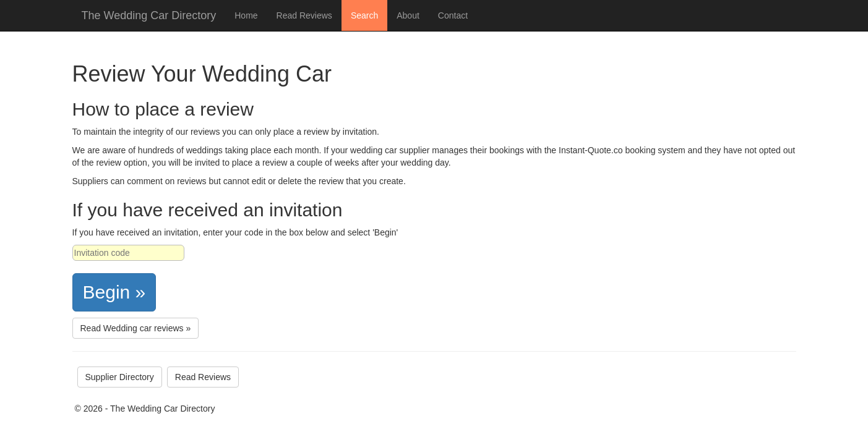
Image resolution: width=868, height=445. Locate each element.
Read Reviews (304, 15)
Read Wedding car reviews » (136, 328)
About (408, 15)
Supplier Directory (120, 377)
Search (364, 15)
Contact (453, 15)
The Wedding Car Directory (149, 15)
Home (246, 15)
